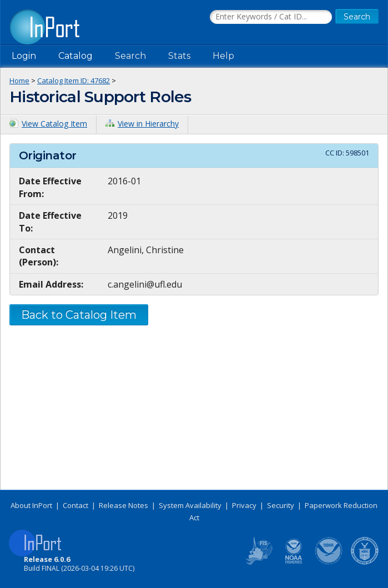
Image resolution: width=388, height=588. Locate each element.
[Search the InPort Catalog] (271, 17)
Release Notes (124, 505)
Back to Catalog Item (79, 315)
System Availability (190, 505)
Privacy (244, 505)
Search (130, 56)
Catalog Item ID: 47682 (74, 81)
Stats (179, 56)
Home (19, 81)
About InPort (31, 505)
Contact (75, 505)
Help (223, 56)
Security (281, 505)
